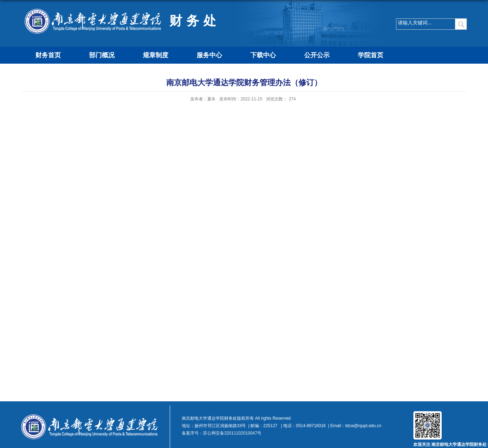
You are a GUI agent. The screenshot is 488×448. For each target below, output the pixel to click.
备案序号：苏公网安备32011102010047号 (222, 433)
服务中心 (209, 55)
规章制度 (156, 55)
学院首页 (371, 55)
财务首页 (48, 55)
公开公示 (317, 55)
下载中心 (263, 55)
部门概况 (102, 55)
